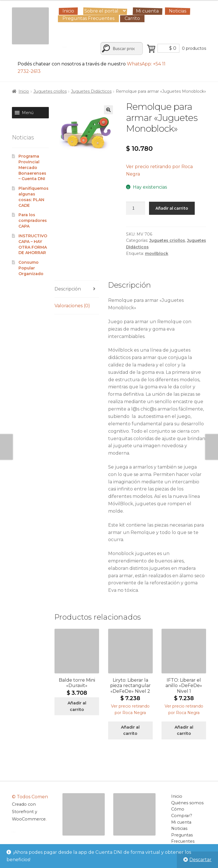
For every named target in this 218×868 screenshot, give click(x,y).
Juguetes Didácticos (91, 91)
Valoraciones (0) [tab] (72, 306)
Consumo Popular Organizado (31, 268)
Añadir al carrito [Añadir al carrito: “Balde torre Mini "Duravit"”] (77, 706)
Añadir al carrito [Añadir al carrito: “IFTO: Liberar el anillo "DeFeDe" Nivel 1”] (184, 730)
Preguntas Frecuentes (88, 18)
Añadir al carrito (172, 208)
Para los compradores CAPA (33, 220)
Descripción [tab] (68, 289)
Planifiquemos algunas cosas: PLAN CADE (33, 197)
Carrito (132, 18)
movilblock (157, 253)
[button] (108, 110)
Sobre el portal (101, 11)
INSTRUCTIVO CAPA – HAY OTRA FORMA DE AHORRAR (33, 244)
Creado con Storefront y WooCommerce (29, 812)
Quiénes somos (187, 803)
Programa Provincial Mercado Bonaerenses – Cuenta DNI (32, 167)
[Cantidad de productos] (136, 208)
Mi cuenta (147, 11)
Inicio (68, 11)
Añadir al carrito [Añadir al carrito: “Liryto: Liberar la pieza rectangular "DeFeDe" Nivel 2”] (130, 730)
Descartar (200, 860)
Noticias (178, 11)
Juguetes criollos (50, 91)
